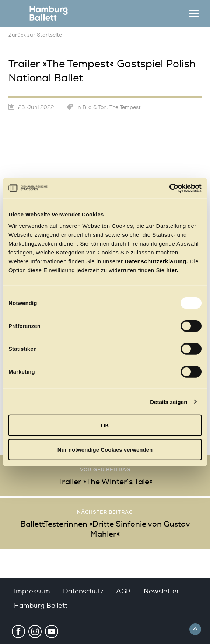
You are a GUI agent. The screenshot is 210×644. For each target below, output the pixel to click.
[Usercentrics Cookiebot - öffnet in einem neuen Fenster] (169, 188)
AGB (123, 591)
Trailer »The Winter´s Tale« (105, 482)
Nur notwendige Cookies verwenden (105, 449)
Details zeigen (169, 402)
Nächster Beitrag (105, 512)
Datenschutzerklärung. (156, 261)
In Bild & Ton (92, 107)
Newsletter (162, 591)
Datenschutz (83, 591)
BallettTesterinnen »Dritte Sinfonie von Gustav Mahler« (105, 529)
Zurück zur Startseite (35, 35)
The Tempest (125, 107)
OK (105, 425)
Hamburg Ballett (41, 606)
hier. (172, 270)
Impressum (32, 591)
